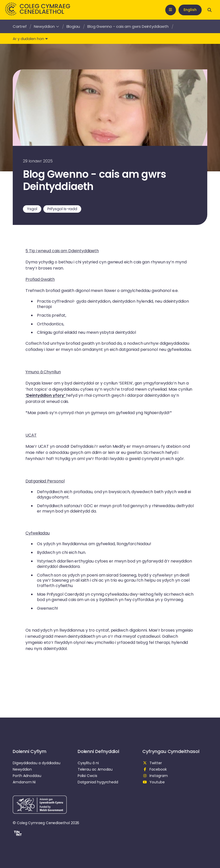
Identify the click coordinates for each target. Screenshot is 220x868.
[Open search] (210, 10)
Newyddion (46, 26)
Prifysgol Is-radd (62, 209)
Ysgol (32, 209)
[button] (17, 834)
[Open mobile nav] (171, 10)
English (190, 10)
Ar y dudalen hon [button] (30, 39)
